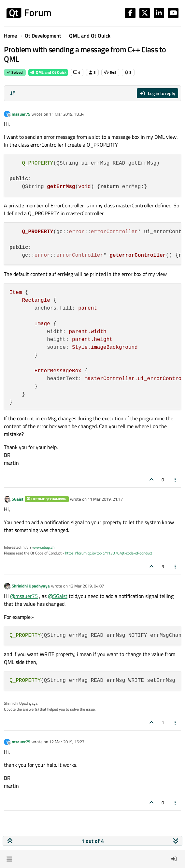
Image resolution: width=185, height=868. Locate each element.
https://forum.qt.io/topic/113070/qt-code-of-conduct (109, 553)
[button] (9, 859)
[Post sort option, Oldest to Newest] (13, 93)
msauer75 (21, 114)
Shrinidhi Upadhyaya (31, 586)
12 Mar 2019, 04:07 (86, 586)
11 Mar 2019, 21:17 (105, 499)
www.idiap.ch (43, 547)
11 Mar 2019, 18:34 (67, 114)
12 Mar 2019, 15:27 (67, 742)
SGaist (18, 499)
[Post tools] (176, 480)
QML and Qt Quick (48, 72)
